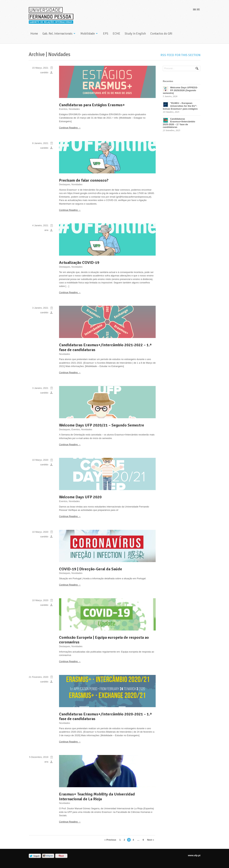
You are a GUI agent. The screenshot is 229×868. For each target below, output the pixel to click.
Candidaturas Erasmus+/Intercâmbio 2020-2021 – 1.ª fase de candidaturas (105, 716)
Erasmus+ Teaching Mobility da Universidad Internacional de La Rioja (97, 797)
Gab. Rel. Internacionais (57, 34)
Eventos (63, 109)
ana (46, 230)
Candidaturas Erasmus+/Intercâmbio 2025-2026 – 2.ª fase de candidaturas (179, 123)
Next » (151, 840)
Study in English (135, 34)
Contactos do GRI (161, 34)
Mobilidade (88, 34)
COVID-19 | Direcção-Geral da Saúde (91, 569)
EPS (106, 34)
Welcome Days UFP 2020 (80, 497)
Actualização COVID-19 (79, 262)
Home (34, 34)
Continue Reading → (70, 128)
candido (44, 72)
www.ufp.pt (194, 855)
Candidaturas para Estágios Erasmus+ (92, 105)
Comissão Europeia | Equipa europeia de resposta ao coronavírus (104, 640)
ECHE (116, 34)
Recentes (168, 81)
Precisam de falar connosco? (84, 180)
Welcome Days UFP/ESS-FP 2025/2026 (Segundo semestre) (180, 90)
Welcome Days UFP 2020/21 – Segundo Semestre (102, 425)
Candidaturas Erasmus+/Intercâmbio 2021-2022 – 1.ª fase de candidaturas (105, 347)
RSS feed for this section (180, 55)
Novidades (74, 109)
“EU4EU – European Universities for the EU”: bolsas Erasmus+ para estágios (180, 106)
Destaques (65, 184)
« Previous (110, 840)
